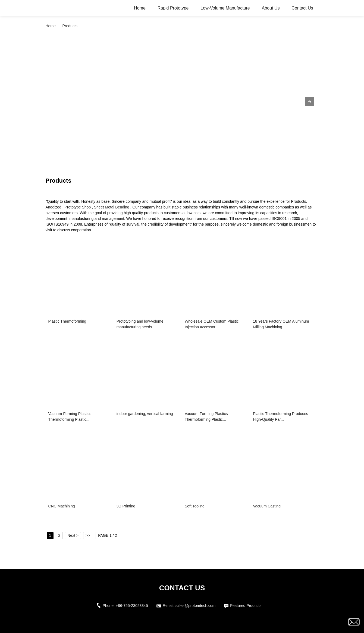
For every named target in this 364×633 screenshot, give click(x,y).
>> (88, 535)
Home (140, 8)
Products (70, 26)
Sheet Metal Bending (112, 207)
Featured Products (246, 606)
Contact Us (302, 8)
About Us (271, 8)
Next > (73, 535)
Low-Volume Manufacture (225, 8)
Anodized (54, 207)
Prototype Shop (78, 207)
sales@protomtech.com (195, 606)
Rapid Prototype (173, 8)
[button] (310, 102)
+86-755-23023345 (132, 606)
